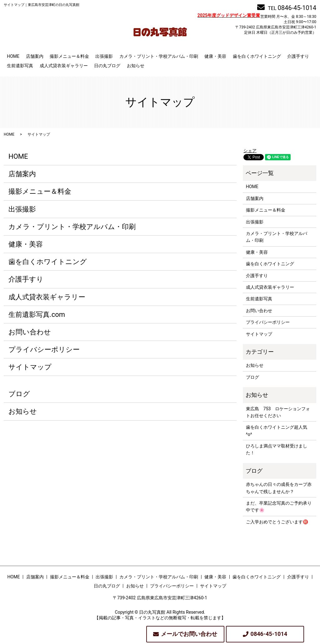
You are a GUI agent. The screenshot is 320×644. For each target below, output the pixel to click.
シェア (250, 151)
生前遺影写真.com (37, 315)
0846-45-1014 (297, 8)
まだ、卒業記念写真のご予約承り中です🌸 (279, 507)
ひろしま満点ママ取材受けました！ (277, 449)
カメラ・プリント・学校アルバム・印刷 (159, 56)
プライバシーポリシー (44, 349)
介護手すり (298, 56)
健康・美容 (215, 56)
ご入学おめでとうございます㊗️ (277, 522)
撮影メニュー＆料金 (69, 56)
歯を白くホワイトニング (257, 56)
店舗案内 (35, 56)
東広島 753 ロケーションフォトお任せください (278, 412)
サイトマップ (30, 367)
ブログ (19, 394)
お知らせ (136, 66)
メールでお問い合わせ (189, 634)
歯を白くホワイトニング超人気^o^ (277, 431)
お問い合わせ (30, 332)
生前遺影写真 (20, 66)
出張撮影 (104, 56)
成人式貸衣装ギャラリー (64, 66)
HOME (13, 56)
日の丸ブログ (107, 66)
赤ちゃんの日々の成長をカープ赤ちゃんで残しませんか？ (279, 488)
